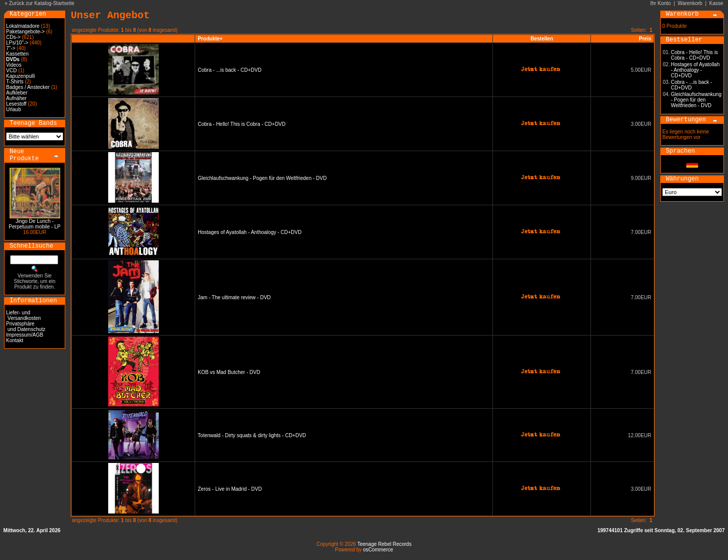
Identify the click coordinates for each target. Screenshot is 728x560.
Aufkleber (17, 93)
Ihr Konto (661, 3)
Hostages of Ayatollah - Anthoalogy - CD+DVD (249, 232)
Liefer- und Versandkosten (24, 315)
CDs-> (13, 37)
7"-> (11, 48)
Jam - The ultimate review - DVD (234, 297)
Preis (645, 39)
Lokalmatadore (23, 26)
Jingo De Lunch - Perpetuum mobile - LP (34, 224)
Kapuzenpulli (20, 76)
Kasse (716, 3)
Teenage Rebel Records (384, 544)
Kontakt (15, 340)
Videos (14, 65)
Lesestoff (16, 104)
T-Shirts (15, 82)
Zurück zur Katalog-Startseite (42, 3)
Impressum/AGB (25, 335)
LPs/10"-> (17, 43)
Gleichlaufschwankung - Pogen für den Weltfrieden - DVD (262, 178)
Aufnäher (16, 98)
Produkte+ (210, 39)
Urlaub (13, 109)
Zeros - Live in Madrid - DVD (230, 489)
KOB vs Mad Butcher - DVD (229, 372)
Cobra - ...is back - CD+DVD (230, 70)
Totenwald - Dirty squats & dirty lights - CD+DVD (252, 435)
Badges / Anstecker (28, 87)
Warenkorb (690, 3)
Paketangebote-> (25, 32)
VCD (11, 71)
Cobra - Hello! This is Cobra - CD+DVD (241, 124)
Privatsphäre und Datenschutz (26, 326)
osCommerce (378, 550)
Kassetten (17, 54)
